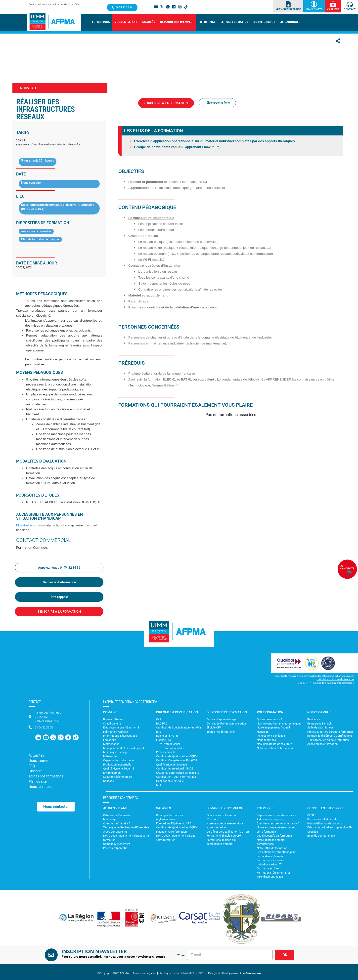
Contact (350, 9)
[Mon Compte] (314, 4)
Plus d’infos (24, 525)
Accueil (129, 111)
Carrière (333, 9)
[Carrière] (333, 4)
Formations (144, 111)
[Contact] (350, 4)
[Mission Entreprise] (288, 4)
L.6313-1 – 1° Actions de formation (335, 679)
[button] (101, 22)
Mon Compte (314, 9)
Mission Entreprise (288, 9)
